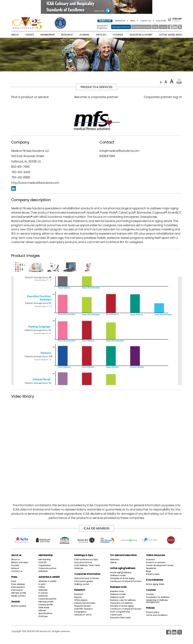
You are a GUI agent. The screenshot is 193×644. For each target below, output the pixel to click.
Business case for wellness (123, 600)
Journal (84, 35)
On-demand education (123, 555)
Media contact (18, 596)
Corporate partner (47, 568)
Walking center (82, 584)
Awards (16, 602)
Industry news (153, 574)
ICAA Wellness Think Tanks (87, 565)
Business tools (118, 587)
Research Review (82, 606)
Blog (155, 27)
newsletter (120, 21)
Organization (45, 565)
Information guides (84, 581)
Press (14, 577)
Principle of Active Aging (122, 606)
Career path (116, 615)
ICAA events (17, 590)
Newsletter (151, 568)
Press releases (18, 584)
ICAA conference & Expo (86, 559)
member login (105, 21)
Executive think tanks (120, 618)
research (67, 35)
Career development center (160, 565)
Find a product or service (30, 97)
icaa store (161, 21)
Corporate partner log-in (163, 97)
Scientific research (83, 609)
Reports (78, 597)
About (15, 35)
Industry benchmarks (85, 603)
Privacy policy (153, 612)
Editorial (42, 610)
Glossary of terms (83, 615)
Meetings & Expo (84, 555)
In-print (42, 584)
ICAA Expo (43, 616)
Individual (43, 571)
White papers (81, 600)
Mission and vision (20, 562)
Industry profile (46, 605)
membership (47, 35)
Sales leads (44, 608)
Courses (118, 35)
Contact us (17, 571)
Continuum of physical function (126, 581)
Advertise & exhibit (49, 577)
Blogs (149, 571)
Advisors (15, 568)
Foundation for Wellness (158, 597)
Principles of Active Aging (122, 578)
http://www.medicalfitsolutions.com (35, 183)
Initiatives (43, 596)
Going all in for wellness (121, 603)
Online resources (156, 555)
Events (30, 35)
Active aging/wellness (123, 568)
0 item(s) (175, 20)
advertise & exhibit (141, 35)
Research (80, 590)
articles (101, 35)
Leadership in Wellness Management (157, 601)
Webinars (43, 590)
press (133, 21)
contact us (146, 21)
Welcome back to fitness (87, 578)
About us (16, 555)
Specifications (45, 613)
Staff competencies (120, 612)
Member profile (19, 593)
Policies (150, 608)
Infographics (80, 612)
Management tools (121, 27)
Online (42, 587)
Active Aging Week (155, 584)
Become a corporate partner (96, 97)
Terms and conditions (157, 615)
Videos (113, 562)
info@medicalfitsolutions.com (120, 151)
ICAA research (18, 587)
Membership (46, 555)
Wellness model (118, 575)
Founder (15, 565)
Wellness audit (117, 597)
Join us (163, 27)
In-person (43, 593)
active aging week (171, 35)
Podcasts (150, 559)
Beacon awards (19, 606)
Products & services (141, 27)
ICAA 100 (43, 562)
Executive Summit (83, 562)
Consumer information (87, 574)
